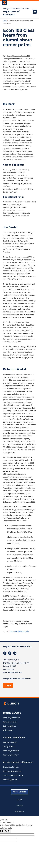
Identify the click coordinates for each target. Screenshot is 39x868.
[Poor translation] (8, 831)
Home (5, 21)
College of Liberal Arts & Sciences (16, 9)
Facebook (5, 653)
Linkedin (15, 653)
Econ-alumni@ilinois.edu (19, 631)
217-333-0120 (8, 669)
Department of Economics (11, 13)
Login (8, 685)
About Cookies (19, 792)
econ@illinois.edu (15, 672)
